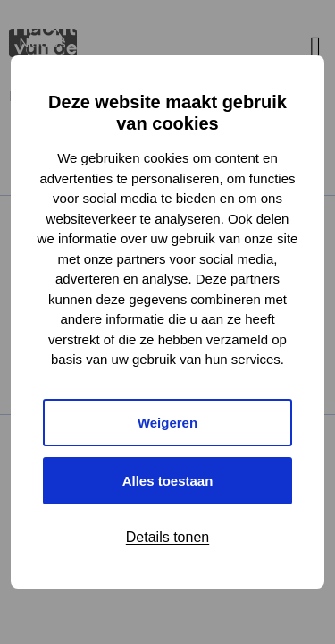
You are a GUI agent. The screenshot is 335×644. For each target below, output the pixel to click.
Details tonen (167, 537)
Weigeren (167, 423)
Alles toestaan (168, 481)
